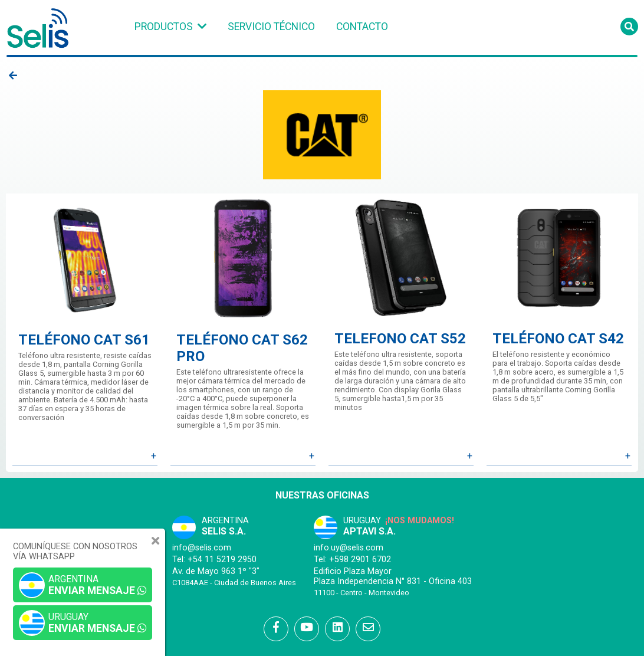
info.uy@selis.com (349, 548)
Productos (164, 27)
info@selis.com (202, 548)
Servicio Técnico (271, 27)
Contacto (362, 27)
